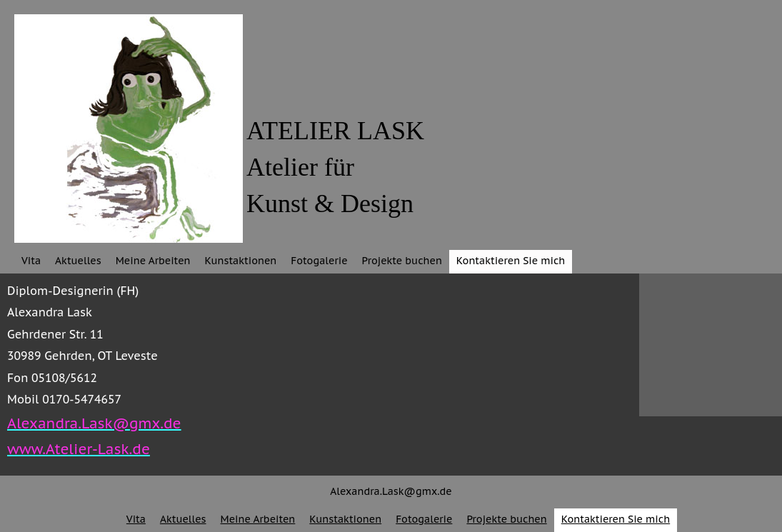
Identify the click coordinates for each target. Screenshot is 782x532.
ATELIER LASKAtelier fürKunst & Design (335, 167)
